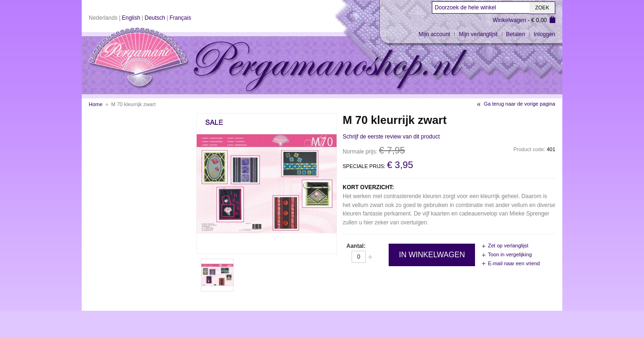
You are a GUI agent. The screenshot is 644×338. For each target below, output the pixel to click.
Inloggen (544, 34)
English (131, 18)
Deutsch (155, 18)
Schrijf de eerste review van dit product (391, 137)
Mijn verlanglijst (478, 34)
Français (180, 18)
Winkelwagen (510, 20)
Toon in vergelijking (510, 254)
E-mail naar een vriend (514, 263)
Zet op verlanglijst (508, 246)
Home (96, 104)
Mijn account (434, 34)
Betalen (516, 34)
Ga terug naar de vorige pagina (520, 104)
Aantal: (356, 246)
